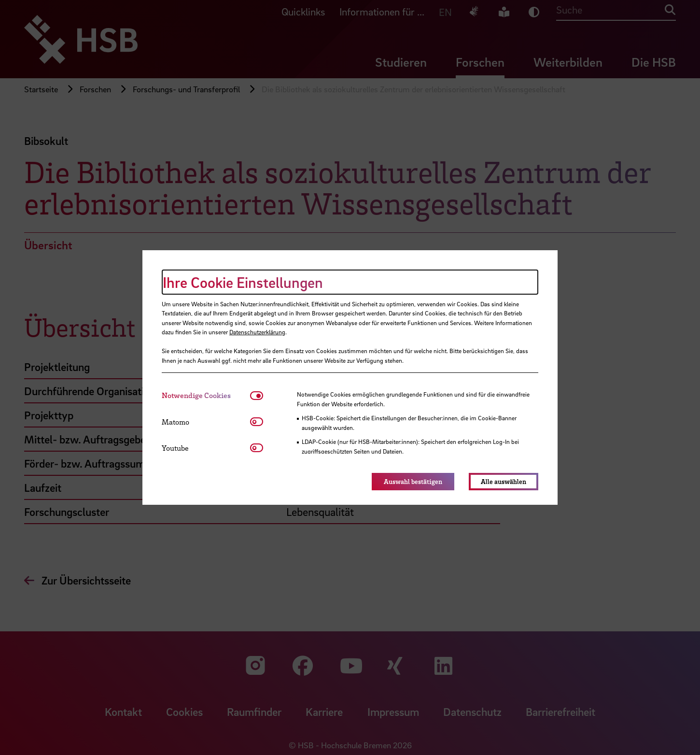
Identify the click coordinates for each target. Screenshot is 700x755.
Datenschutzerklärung (257, 332)
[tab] (206, 395)
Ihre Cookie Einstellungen (243, 282)
